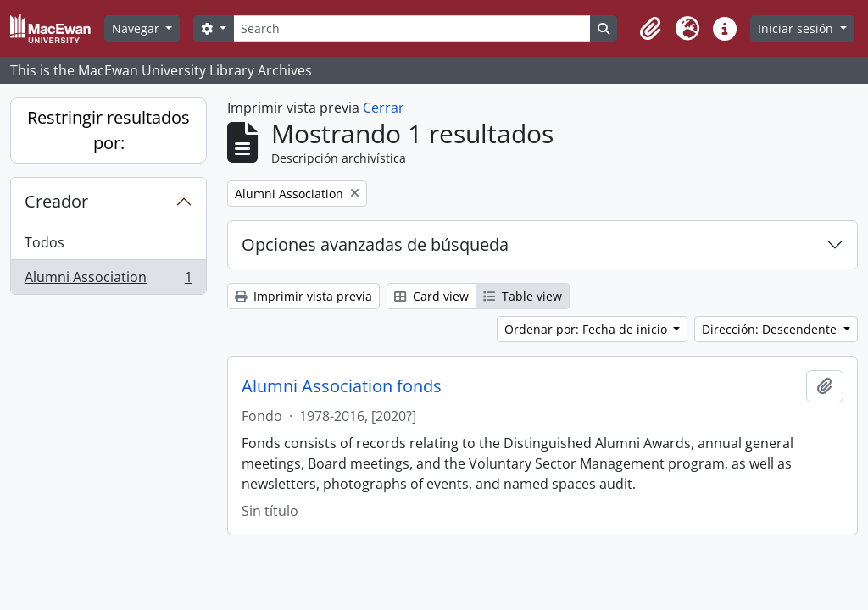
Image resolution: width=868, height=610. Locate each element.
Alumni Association (108, 280)
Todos (45, 242)
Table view (523, 296)
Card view (431, 296)
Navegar (137, 28)
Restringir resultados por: (108, 130)
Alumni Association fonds (342, 386)
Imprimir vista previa (303, 296)
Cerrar (384, 108)
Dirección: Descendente (771, 329)
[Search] (412, 28)
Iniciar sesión (797, 28)
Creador (56, 201)
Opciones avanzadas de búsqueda (375, 244)
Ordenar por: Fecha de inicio (587, 329)
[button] (650, 29)
